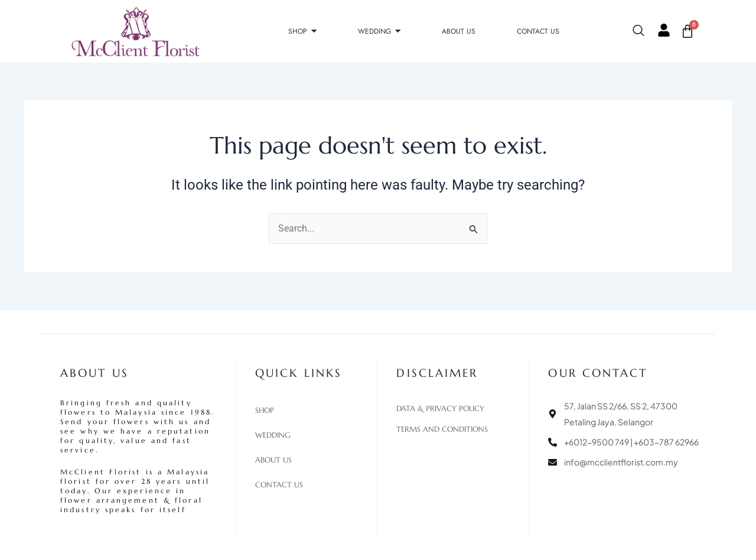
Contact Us (279, 485)
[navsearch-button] (644, 31)
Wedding (273, 435)
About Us (273, 460)
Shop (265, 411)
